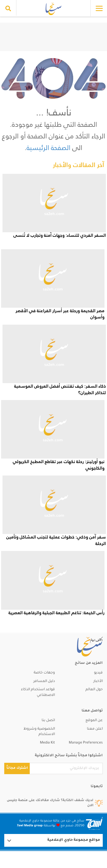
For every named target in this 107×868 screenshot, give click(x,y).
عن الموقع (94, 721)
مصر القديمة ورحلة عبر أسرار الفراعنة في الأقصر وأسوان (60, 314)
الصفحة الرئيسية (49, 148)
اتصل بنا (48, 721)
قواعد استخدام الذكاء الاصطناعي (38, 692)
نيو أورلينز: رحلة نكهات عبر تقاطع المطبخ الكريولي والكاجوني (59, 465)
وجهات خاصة (44, 673)
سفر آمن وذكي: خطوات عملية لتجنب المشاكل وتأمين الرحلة (56, 540)
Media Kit (47, 743)
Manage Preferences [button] (86, 743)
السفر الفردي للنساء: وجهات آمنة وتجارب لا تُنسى (60, 235)
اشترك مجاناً (17, 768)
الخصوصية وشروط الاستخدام (39, 732)
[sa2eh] (84, 647)
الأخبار (98, 681)
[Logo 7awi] (94, 823)
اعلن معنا (95, 729)
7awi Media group (30, 826)
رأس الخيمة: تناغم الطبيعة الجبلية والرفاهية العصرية (56, 613)
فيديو (98, 673)
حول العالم (94, 690)
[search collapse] (8, 9)
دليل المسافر (44, 681)
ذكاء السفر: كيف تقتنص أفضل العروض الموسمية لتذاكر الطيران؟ (60, 389)
